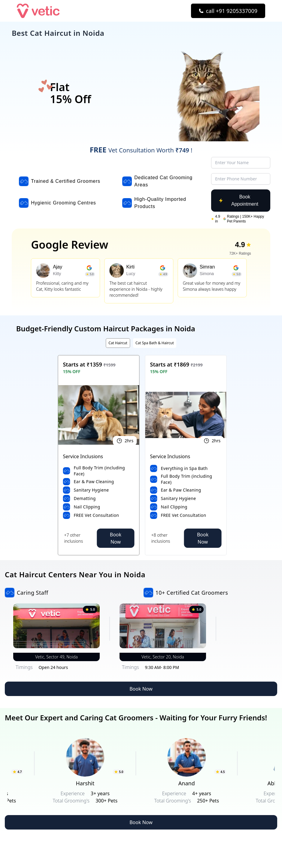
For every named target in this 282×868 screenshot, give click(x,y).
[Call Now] (228, 11)
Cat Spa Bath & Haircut (155, 343)
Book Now (116, 538)
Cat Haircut (118, 343)
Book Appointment (238, 200)
